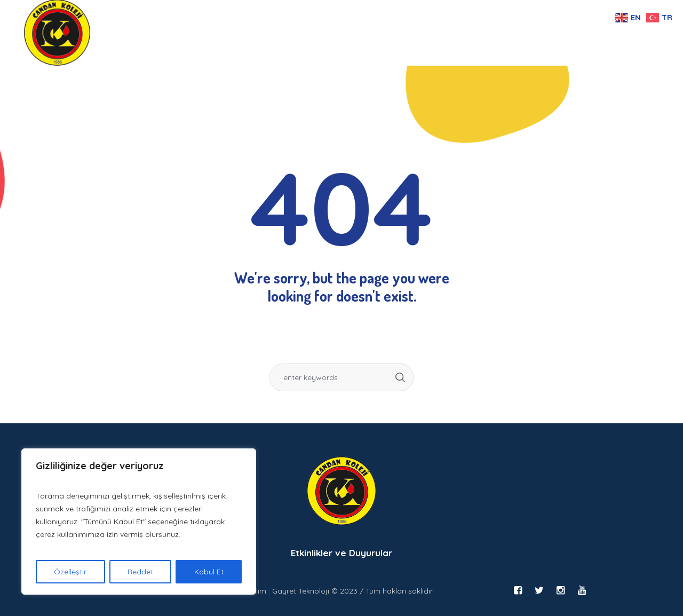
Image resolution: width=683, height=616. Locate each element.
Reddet (140, 572)
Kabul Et (209, 572)
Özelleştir (70, 572)
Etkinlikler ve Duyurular (341, 553)
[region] (139, 522)
